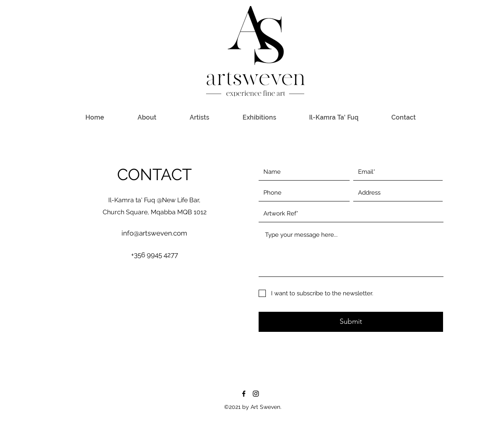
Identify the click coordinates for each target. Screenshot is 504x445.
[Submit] (351, 322)
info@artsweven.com (154, 233)
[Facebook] (244, 394)
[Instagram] (256, 394)
